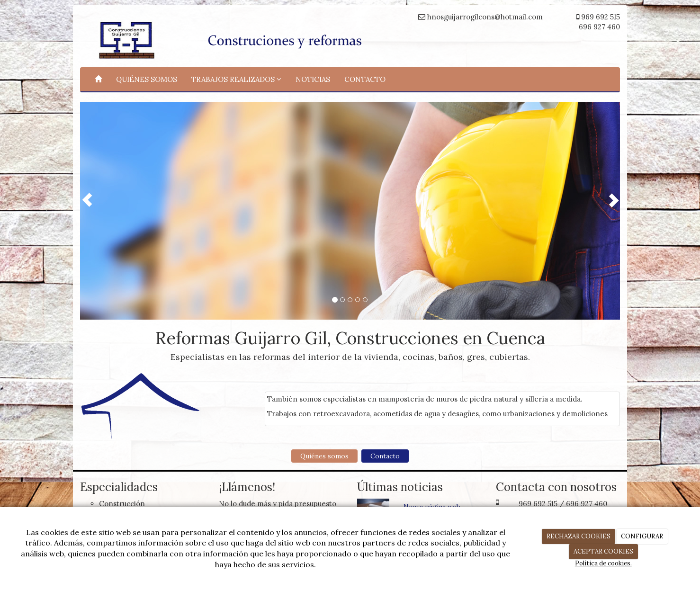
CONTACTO (365, 79)
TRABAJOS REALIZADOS (236, 79)
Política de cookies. (603, 563)
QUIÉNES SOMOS (147, 79)
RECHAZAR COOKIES (579, 536)
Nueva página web (432, 507)
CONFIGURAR (642, 536)
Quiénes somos (324, 456)
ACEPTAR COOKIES (603, 551)
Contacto (385, 456)
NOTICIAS (313, 79)
